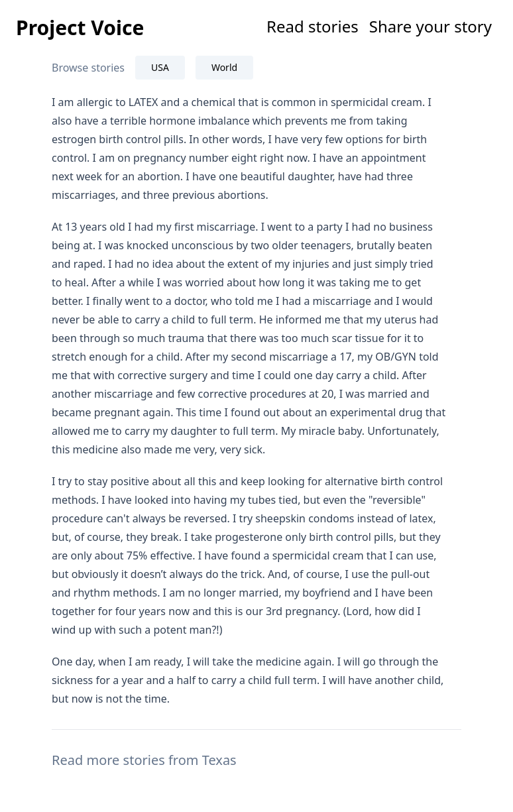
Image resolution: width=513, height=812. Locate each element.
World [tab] (224, 67)
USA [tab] (160, 67)
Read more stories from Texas (144, 760)
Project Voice (80, 28)
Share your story (430, 26)
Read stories (313, 26)
